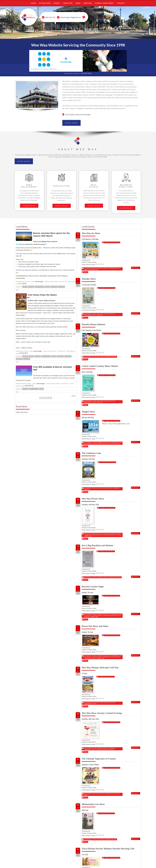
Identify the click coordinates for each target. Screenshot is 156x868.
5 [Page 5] (51, 398)
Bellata (100, 534)
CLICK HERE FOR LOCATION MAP (78, 115)
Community (61, 287)
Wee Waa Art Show (91, 233)
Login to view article (22, 412)
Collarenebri (113, 442)
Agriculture (19, 359)
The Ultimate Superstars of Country (99, 759)
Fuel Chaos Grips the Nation (42, 295)
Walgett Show (88, 412)
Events (94, 268)
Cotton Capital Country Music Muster (100, 366)
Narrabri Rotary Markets (93, 324)
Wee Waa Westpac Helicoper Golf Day (100, 667)
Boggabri (25, 356)
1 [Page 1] (40, 398)
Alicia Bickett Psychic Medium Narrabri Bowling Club (108, 849)
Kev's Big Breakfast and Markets (97, 545)
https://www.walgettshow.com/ (119, 424)
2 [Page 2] (43, 398)
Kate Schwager (39, 281)
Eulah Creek (108, 488)
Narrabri (25, 287)
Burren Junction (39, 287)
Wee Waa (31, 287)
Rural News (54, 287)
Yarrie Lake (94, 269)
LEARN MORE (71, 123)
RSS (74, 396)
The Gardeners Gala (91, 453)
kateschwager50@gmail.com (70, 17)
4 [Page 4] (48, 398)
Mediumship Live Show (93, 804)
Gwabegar (88, 535)
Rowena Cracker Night (93, 587)
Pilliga (118, 268)
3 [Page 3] (46, 398)
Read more (136, 268)
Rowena (105, 444)
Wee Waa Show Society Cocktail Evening (102, 713)
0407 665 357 (50, 17)
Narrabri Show (89, 279)
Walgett (47, 287)
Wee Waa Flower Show (93, 499)
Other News (60, 356)
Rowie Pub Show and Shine (95, 626)
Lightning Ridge (97, 444)
